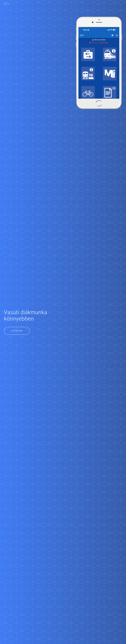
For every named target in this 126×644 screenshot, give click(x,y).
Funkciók (116, 4)
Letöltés (100, 4)
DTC (7, 4)
